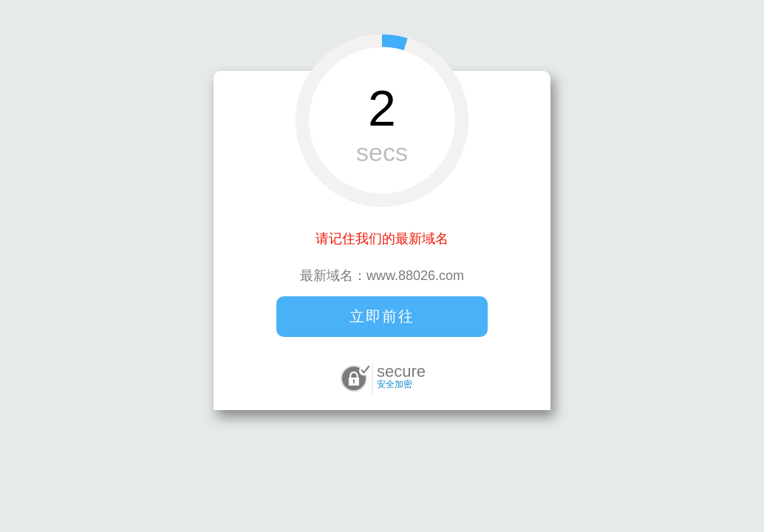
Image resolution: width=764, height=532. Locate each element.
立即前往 (382, 316)
